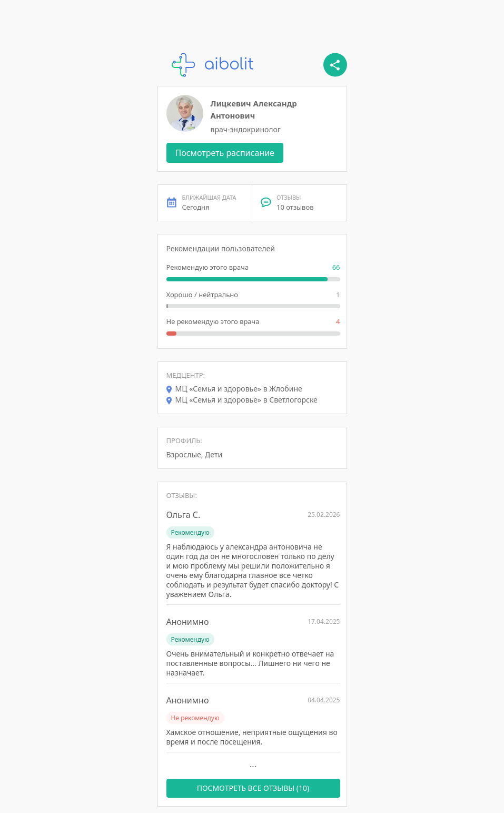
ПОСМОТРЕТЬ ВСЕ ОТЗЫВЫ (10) (253, 788)
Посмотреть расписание (225, 153)
